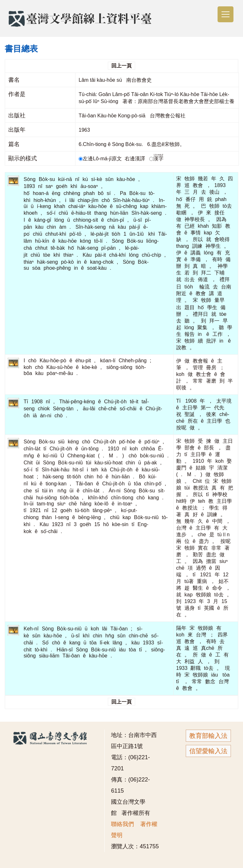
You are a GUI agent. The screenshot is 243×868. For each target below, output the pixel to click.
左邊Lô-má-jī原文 (101, 159)
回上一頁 (121, 66)
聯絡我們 (122, 824)
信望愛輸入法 (208, 751)
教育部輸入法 (208, 736)
